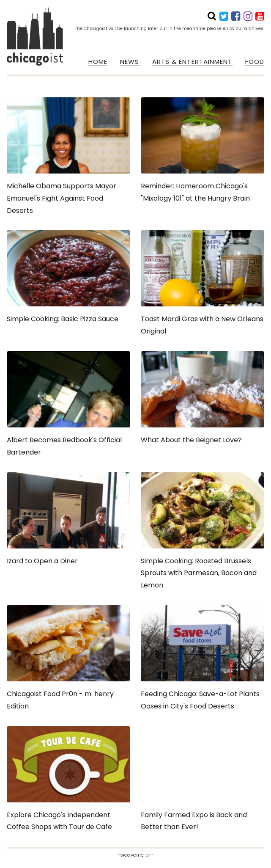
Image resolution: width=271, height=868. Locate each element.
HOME (98, 62)
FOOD (255, 62)
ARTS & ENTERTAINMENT (192, 62)
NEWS (130, 62)
